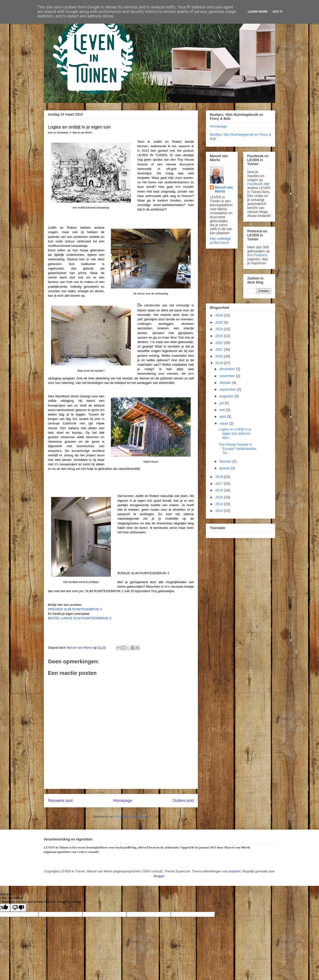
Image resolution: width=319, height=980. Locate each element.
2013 (220, 511)
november (228, 376)
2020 (220, 356)
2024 (220, 329)
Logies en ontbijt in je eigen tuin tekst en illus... (235, 433)
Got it (278, 12)
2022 (220, 343)
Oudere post (183, 801)
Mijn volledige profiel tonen (220, 241)
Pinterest (261, 255)
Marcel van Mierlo (224, 189)
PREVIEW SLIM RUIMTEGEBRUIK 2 (75, 609)
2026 (220, 315)
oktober (226, 383)
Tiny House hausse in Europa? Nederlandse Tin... (237, 449)
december (228, 369)
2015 (220, 497)
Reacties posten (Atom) (132, 816)
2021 (220, 350)
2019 (220, 363)
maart (224, 423)
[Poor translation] (18, 908)
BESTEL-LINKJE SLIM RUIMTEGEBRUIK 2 (80, 618)
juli (222, 403)
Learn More (258, 12)
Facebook (255, 184)
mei (223, 410)
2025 (220, 322)
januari (225, 468)
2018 (220, 477)
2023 (220, 336)
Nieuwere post (60, 801)
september (228, 389)
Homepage (123, 801)
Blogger (159, 876)
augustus (227, 396)
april (223, 417)
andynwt (235, 871)
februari (226, 461)
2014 (220, 504)
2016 (220, 490)
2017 (220, 484)
